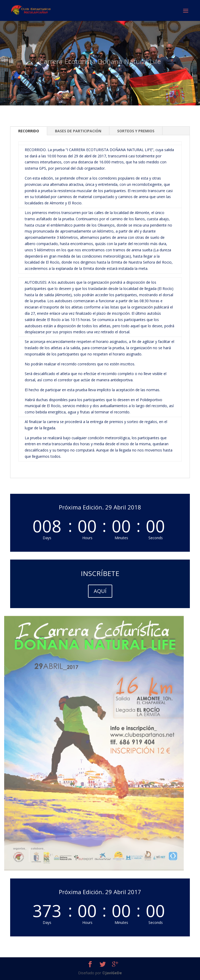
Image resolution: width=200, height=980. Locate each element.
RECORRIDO (29, 131)
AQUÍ (100, 591)
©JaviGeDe (112, 973)
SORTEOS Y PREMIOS (136, 131)
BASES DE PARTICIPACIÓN (78, 131)
